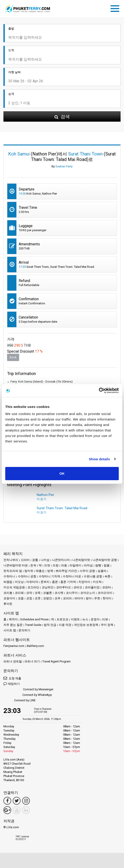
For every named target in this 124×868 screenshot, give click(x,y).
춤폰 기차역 (68, 582)
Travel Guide (33, 625)
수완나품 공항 (93, 576)
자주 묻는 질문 (13, 625)
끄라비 (25, 560)
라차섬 (88, 565)
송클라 (102, 571)
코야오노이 (88, 593)
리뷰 (105, 619)
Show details (99, 459)
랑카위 (29, 571)
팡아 (89, 598)
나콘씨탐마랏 (81, 560)
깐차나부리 (11, 560)
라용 (64, 565)
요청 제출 (12, 678)
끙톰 (35, 560)
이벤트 (75, 619)
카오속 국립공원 (14, 587)
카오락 (97, 582)
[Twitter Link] (17, 801)
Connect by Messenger (28, 690)
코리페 (19, 593)
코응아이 (9, 598)
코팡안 (48, 598)
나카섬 (45, 560)
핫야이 (107, 598)
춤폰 (55, 582)
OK (62, 473)
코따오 (78, 587)
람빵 (98, 565)
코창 (29, 598)
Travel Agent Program (57, 661)
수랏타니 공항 (27, 576)
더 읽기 (41, 499)
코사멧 (59, 593)
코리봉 (8, 593)
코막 (29, 593)
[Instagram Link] (26, 801)
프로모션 (62, 619)
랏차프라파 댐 (13, 571)
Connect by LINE (19, 701)
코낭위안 (48, 587)
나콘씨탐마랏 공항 (105, 560)
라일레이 (75, 565)
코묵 (38, 593)
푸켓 (97, 598)
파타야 (79, 598)
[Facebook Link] (7, 801)
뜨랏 (47, 565)
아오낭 (19, 582)
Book (13, 357)
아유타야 (32, 582)
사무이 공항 (87, 571)
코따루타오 (63, 587)
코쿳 (38, 598)
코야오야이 (105, 593)
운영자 (95, 619)
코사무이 (72, 593)
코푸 (57, 598)
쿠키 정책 (107, 625)
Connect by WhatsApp (28, 695)
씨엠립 (8, 582)
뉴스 (85, 619)
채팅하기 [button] (12, 684)
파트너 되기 (32, 661)
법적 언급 (50, 625)
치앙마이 (84, 582)
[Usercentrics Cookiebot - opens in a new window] (99, 391)
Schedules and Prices (34, 619)
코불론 (48, 593)
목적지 (13, 619)
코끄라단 (33, 587)
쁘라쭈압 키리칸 (66, 571)
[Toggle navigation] (116, 8)
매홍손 (40, 571)
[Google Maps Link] (7, 810)
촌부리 (45, 582)
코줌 (21, 598)
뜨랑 (56, 565)
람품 (107, 565)
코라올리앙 (92, 587)
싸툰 (108, 576)
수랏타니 (9, 576)
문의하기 (24, 630)
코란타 (107, 587)
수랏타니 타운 (72, 576)
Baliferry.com (35, 646)
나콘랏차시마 (61, 560)
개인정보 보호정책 (86, 625)
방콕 (50, 571)
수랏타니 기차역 (49, 576)
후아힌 (8, 604)
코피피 (67, 598)
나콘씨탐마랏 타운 (16, 565)
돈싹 (33, 565)
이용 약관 (65, 625)
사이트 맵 (10, 630)
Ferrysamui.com (14, 646)
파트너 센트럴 (13, 661)
